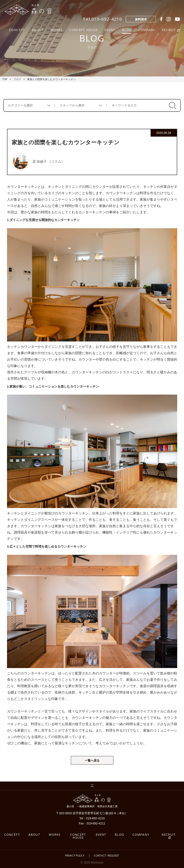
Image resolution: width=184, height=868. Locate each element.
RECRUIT (169, 835)
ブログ (17, 79)
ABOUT (38, 29)
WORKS (57, 29)
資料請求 (141, 19)
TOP (5, 79)
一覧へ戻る (92, 760)
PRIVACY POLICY (75, 856)
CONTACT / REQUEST (106, 856)
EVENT (110, 29)
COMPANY (147, 29)
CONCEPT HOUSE (83, 29)
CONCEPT (17, 29)
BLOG (127, 29)
